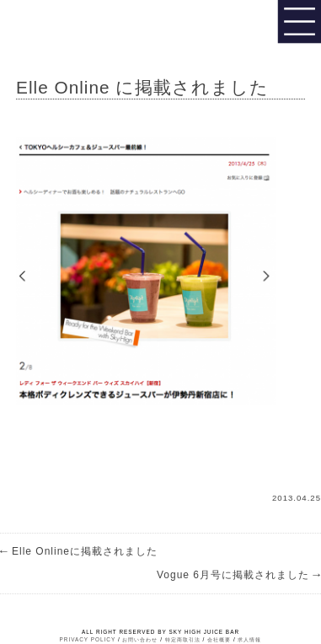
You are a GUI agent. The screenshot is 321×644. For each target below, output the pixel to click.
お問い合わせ (140, 639)
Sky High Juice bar (70, 25)
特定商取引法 (183, 639)
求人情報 (249, 639)
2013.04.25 (297, 498)
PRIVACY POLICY (88, 639)
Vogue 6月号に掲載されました (239, 575)
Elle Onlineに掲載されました (79, 551)
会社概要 (219, 639)
